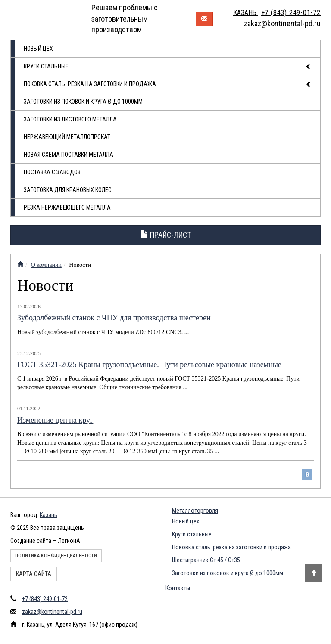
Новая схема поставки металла (69, 155)
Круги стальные (168, 67)
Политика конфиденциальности (56, 556)
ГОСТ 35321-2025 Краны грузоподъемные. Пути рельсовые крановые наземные (149, 365)
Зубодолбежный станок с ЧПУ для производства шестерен (114, 318)
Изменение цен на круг (55, 420)
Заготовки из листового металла (70, 119)
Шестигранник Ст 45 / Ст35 (206, 560)
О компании (46, 265)
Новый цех (38, 49)
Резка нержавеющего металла (67, 207)
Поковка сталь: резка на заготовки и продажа (168, 84)
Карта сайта (34, 574)
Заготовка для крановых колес (68, 190)
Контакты (178, 588)
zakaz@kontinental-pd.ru (52, 612)
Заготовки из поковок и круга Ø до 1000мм (83, 102)
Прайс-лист (166, 235)
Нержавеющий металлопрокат (67, 137)
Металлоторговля (195, 511)
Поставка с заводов (52, 172)
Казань (48, 515)
